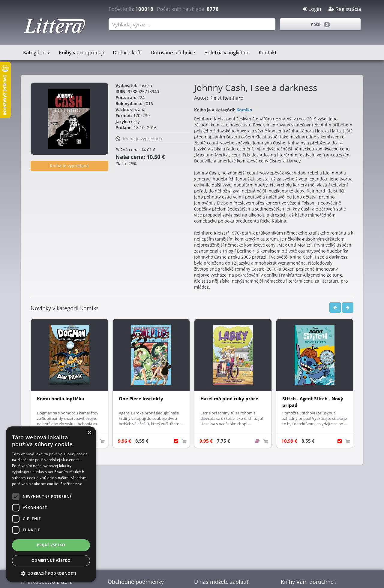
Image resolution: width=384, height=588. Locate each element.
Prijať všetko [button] (51, 545)
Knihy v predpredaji (81, 52)
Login (312, 9)
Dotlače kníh (127, 52)
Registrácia (345, 9)
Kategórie (36, 52)
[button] (51, 573)
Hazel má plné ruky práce (229, 399)
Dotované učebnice (173, 52)
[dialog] (51, 504)
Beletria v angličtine (227, 52)
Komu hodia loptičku (61, 399)
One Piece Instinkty (141, 399)
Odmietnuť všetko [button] (51, 561)
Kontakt (268, 52)
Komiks (244, 110)
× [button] (89, 433)
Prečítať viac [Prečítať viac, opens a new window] (71, 484)
